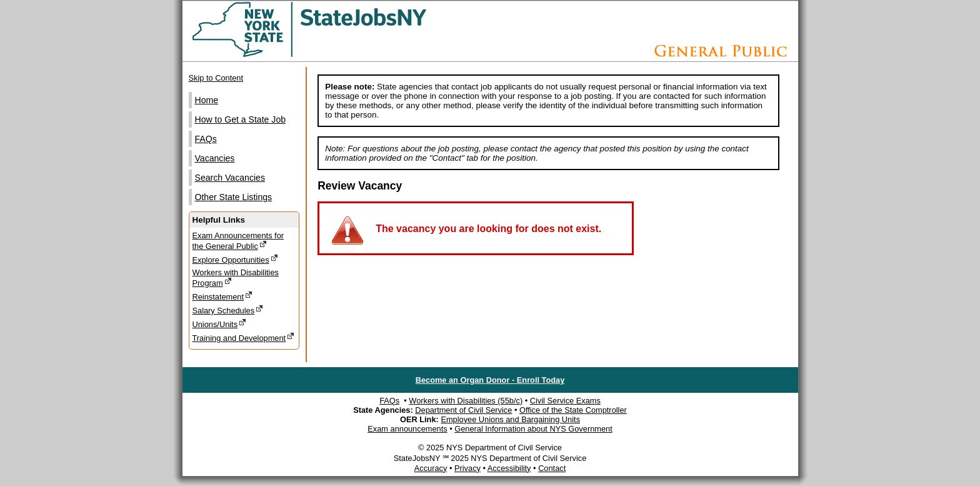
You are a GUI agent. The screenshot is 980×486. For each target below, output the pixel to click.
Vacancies (215, 158)
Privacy (467, 468)
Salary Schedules (228, 310)
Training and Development (244, 337)
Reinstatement (223, 296)
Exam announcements (407, 429)
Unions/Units (220, 324)
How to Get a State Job (241, 119)
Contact (552, 468)
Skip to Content (216, 78)
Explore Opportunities (235, 259)
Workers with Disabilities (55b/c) (466, 401)
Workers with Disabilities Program (236, 278)
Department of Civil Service (463, 410)
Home (207, 100)
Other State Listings (234, 197)
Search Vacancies (230, 178)
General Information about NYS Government (533, 429)
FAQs (206, 139)
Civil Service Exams (565, 401)
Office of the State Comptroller (573, 410)
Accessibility (509, 468)
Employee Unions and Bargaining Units (510, 419)
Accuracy (431, 468)
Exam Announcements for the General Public (238, 241)
